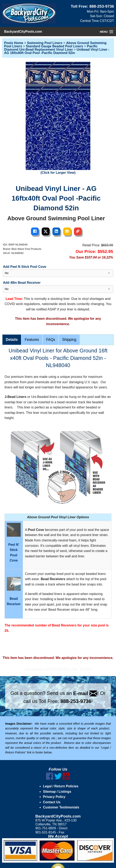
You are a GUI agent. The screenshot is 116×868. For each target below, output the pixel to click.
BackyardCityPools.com (23, 32)
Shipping (69, 340)
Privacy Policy (54, 797)
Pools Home (14, 43)
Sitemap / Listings (57, 792)
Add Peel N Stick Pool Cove (25, 267)
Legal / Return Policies (61, 786)
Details (12, 340)
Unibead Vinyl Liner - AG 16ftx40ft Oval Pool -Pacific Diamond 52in (57, 51)
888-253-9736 (102, 6)
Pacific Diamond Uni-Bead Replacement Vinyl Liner (51, 48)
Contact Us (52, 802)
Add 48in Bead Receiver (22, 283)
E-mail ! (86, 693)
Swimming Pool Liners (45, 43)
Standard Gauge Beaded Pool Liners (54, 46)
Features (32, 340)
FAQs (51, 340)
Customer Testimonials (61, 807)
